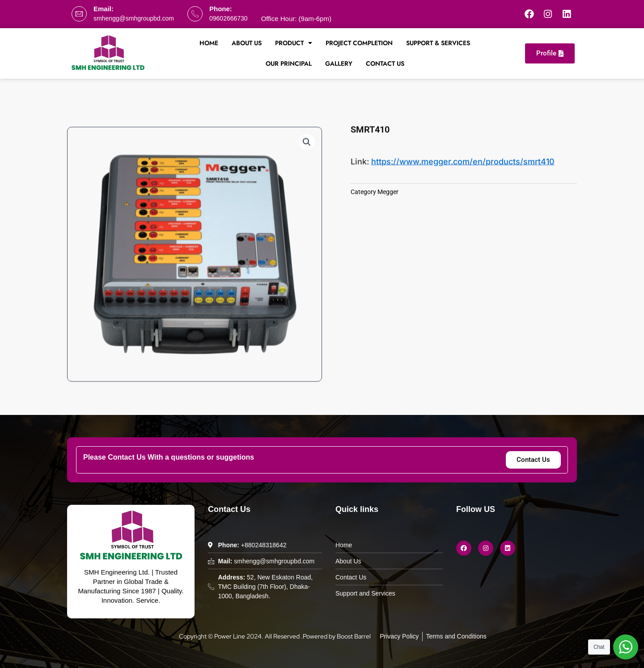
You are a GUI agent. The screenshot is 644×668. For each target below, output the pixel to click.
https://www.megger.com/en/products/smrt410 (463, 164)
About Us (247, 43)
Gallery (339, 63)
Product (294, 43)
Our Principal (289, 63)
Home (209, 43)
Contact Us (385, 63)
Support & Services (438, 43)
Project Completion (359, 43)
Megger (388, 192)
